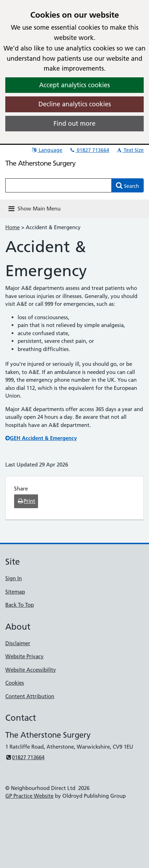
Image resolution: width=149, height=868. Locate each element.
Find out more (74, 123)
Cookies (15, 683)
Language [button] (47, 150)
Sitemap (15, 592)
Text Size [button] (130, 150)
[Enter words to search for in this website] (58, 185)
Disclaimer (18, 643)
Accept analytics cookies (74, 85)
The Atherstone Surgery (40, 163)
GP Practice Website (29, 796)
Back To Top (20, 605)
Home (13, 227)
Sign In (14, 578)
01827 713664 (89, 150)
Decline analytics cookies (75, 104)
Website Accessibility (31, 670)
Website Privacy (24, 656)
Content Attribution (30, 696)
